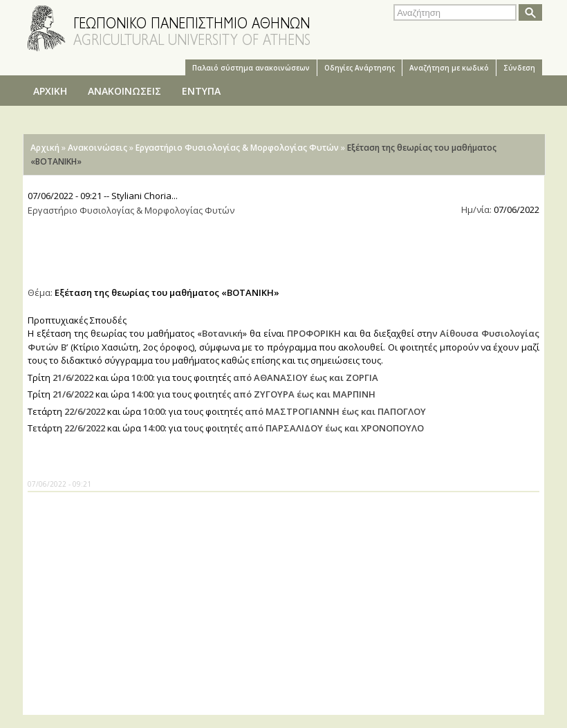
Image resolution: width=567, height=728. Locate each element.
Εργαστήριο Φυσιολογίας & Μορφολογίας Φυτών (237, 148)
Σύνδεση (519, 68)
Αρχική (45, 148)
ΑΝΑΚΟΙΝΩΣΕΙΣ (124, 91)
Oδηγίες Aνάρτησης (360, 68)
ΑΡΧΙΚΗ (50, 91)
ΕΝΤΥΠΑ (201, 91)
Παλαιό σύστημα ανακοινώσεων (251, 68)
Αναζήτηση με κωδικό (449, 68)
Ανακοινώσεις (97, 148)
